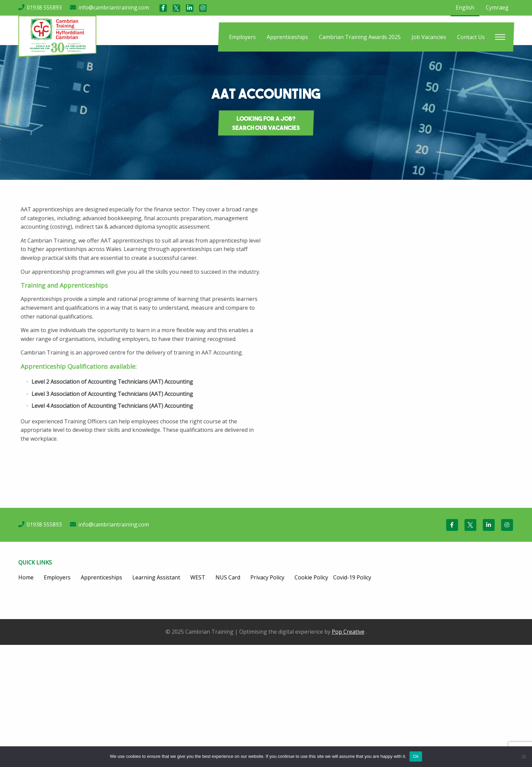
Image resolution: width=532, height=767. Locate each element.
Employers (242, 37)
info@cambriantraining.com (114, 7)
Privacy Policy (267, 577)
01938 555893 (44, 7)
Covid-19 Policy (352, 577)
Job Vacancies (429, 37)
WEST (198, 577)
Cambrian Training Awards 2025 (360, 37)
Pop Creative (348, 632)
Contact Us (471, 37)
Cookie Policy (311, 577)
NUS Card (228, 577)
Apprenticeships (287, 37)
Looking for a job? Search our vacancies (266, 123)
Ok (416, 756)
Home (26, 577)
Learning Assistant (156, 577)
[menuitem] (242, 37)
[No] (524, 756)
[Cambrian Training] (57, 36)
